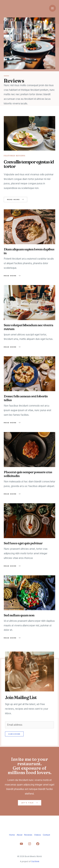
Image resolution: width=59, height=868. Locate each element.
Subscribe (14, 734)
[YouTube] (21, 844)
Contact (46, 835)
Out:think (35, 862)
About (20, 835)
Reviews (28, 835)
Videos (38, 835)
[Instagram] (30, 844)
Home (12, 835)
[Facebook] (38, 844)
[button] (15, 200)
